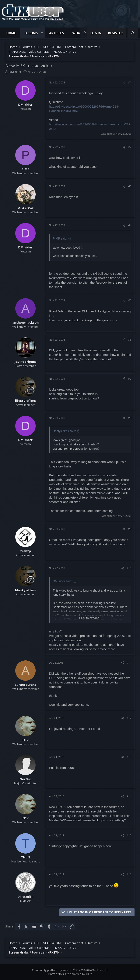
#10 (129, 568)
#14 (129, 796)
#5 (130, 300)
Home (11, 33)
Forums (31, 33)
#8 (130, 418)
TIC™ (89, 974)
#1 (130, 82)
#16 (129, 874)
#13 (129, 757)
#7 (130, 379)
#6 (130, 340)
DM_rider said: (62, 581)
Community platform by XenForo (70, 970)
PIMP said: (60, 238)
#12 (129, 718)
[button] (42, 33)
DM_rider (15, 72)
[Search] (133, 33)
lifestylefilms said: (64, 431)
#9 (130, 529)
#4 (130, 225)
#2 (130, 147)
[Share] (124, 82)
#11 (129, 663)
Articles (57, 33)
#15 (129, 835)
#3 (130, 186)
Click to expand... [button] (90, 618)
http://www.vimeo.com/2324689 (71, 124)
